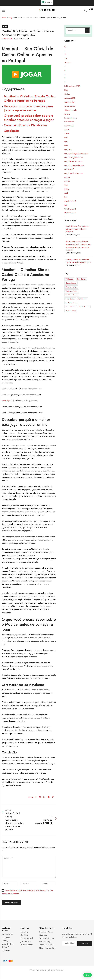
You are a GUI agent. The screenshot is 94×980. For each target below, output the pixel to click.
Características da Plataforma (25, 125)
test (66, 205)
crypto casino (70, 106)
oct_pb (67, 181)
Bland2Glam (7, 39)
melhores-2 (69, 126)
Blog (10, 18)
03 (65, 47)
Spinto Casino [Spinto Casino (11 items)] (84, 307)
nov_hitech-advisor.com (73, 161)
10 (65, 55)
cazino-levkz (69, 102)
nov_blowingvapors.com (74, 157)
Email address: (69, 943)
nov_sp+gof (69, 169)
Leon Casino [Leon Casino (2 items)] (70, 299)
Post (66, 185)
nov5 (66, 146)
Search (87, 31)
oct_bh (67, 177)
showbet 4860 (70, 201)
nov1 (66, 138)
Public (67, 189)
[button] (88, 975)
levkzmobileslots (71, 118)
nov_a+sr (68, 150)
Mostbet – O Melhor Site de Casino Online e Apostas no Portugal (30, 98)
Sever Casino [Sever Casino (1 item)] (71, 307)
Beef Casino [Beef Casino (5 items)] (81, 279)
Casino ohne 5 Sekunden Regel (47, 977)
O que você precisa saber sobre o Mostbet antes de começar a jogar (29, 118)
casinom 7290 (70, 98)
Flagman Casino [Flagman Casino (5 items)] (72, 291)
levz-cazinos (69, 122)
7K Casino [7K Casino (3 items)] (69, 279)
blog (66, 90)
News (5, 26)
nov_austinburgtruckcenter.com (76, 154)
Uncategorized (70, 209)
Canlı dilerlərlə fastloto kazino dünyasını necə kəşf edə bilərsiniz (78, 229)
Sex (66, 197)
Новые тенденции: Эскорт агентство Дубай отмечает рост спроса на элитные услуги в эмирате (79, 246)
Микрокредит (70, 213)
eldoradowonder (71, 110)
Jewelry (67, 114)
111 (66, 59)
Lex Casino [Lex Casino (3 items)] (82, 299)
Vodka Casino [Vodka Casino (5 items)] (71, 311)
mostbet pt (6, 401)
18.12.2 (67, 63)
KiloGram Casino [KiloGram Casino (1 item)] (72, 295)
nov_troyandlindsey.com (74, 173)
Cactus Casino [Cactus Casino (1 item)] (71, 283)
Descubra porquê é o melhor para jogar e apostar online (28, 108)
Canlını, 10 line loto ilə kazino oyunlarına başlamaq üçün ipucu (78, 261)
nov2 (66, 142)
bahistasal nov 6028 (72, 86)
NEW (67, 130)
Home (4, 18)
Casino (67, 94)
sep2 (66, 193)
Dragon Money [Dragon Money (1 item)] (71, 287)
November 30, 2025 (21, 39)
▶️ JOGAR (26, 74)
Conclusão (11, 131)
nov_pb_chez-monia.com (74, 165)
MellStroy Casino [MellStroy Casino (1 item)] (72, 303)
